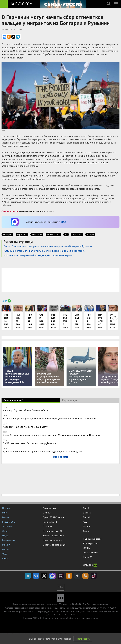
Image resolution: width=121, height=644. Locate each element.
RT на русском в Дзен (77, 576)
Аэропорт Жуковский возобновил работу (25, 410)
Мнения (6, 545)
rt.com (25, 608)
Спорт (5, 531)
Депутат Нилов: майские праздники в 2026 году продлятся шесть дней (42, 451)
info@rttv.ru (69, 614)
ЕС (66, 234)
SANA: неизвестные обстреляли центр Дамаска (29, 443)
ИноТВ (5, 549)
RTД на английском (92, 539)
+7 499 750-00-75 (109, 611)
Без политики (9, 540)
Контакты (47, 526)
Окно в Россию (90, 552)
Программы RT (50, 522)
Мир (5, 513)
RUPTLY (87, 548)
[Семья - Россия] (63, 4)
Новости (6, 508)
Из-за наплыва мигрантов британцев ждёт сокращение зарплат (38, 255)
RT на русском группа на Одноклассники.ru (69, 576)
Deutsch (87, 513)
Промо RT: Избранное (53, 517)
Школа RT (88, 557)
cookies (68, 639)
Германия (22, 234)
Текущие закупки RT (52, 531)
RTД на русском (91, 543)
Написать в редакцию (53, 536)
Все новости (60, 457)
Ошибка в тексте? (10, 211)
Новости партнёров (52, 540)
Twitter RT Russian (44, 576)
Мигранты (37, 234)
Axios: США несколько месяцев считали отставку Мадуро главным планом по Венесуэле (52, 435)
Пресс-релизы (49, 508)
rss (85, 576)
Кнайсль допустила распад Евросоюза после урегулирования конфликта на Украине (50, 418)
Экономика (8, 526)
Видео (5, 558)
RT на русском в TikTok (94, 576)
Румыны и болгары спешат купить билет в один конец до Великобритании (44, 251)
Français (87, 517)
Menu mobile (116, 1)
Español (87, 526)
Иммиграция (53, 234)
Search (109, 1)
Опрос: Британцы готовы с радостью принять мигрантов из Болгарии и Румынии (48, 246)
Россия (5, 517)
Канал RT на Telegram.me (28, 576)
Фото (5, 554)
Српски (87, 531)
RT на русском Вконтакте (36, 576)
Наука (5, 536)
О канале (47, 513)
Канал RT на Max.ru (52, 576)
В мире (90, 234)
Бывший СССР (9, 522)
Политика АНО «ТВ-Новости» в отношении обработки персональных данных (60, 618)
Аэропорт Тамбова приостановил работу (25, 427)
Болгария (7, 234)
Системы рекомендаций (54, 545)
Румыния (77, 234)
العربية (85, 522)
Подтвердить (83, 639)
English (86, 508)
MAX (63, 222)
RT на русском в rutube (61, 576)
